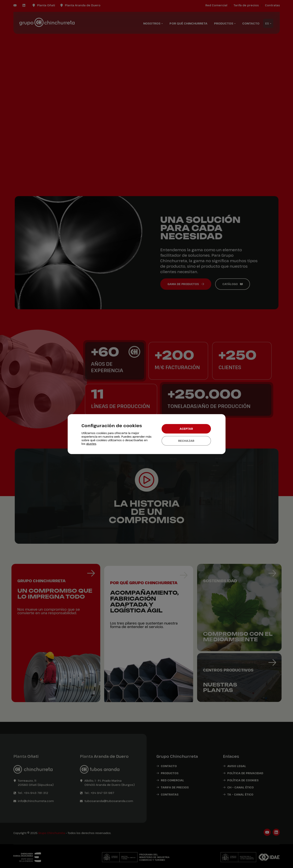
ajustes (91, 444)
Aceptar (186, 429)
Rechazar (186, 441)
